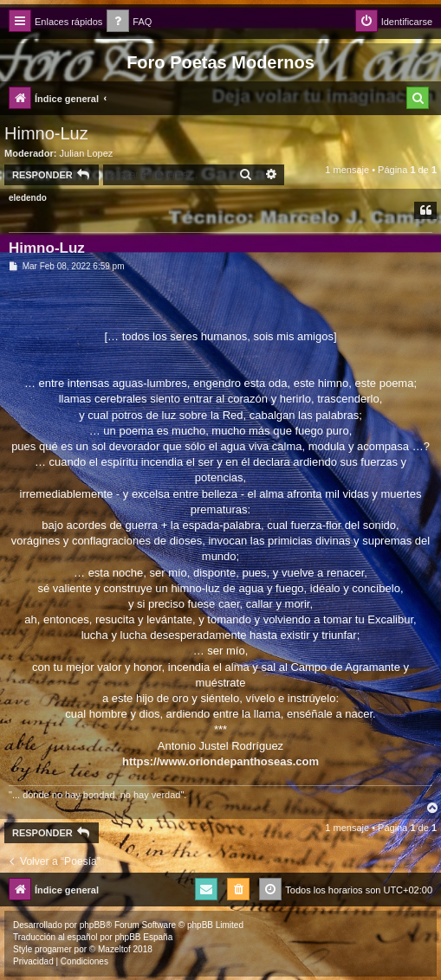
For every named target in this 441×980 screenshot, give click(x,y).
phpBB (93, 925)
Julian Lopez (87, 153)
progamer (53, 949)
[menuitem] (129, 22)
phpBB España (143, 937)
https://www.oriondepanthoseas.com (220, 761)
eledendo (28, 198)
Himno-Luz (46, 133)
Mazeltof (114, 949)
